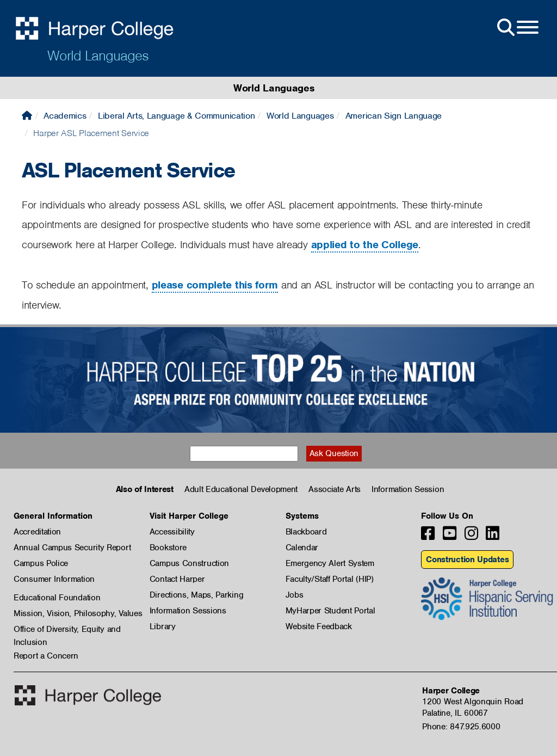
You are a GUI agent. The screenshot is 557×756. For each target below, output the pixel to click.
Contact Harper (177, 579)
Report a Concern (46, 656)
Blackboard (306, 532)
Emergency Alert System (330, 563)
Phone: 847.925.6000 (461, 727)
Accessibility (172, 532)
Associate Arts (335, 489)
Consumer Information (54, 579)
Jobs (295, 595)
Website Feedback (319, 626)
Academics (65, 116)
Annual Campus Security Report (72, 548)
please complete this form (215, 285)
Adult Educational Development (241, 489)
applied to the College (365, 245)
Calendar (302, 548)
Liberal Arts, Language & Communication (177, 116)
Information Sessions (188, 611)
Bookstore (168, 548)
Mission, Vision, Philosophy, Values (78, 613)
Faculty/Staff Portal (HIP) (330, 579)
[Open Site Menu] (517, 28)
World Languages (98, 56)
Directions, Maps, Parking (197, 595)
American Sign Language (394, 116)
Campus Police (41, 563)
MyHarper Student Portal (330, 611)
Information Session (408, 489)
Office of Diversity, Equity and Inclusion (67, 630)
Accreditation (37, 532)
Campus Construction (189, 563)
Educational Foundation (57, 598)
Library (163, 626)
